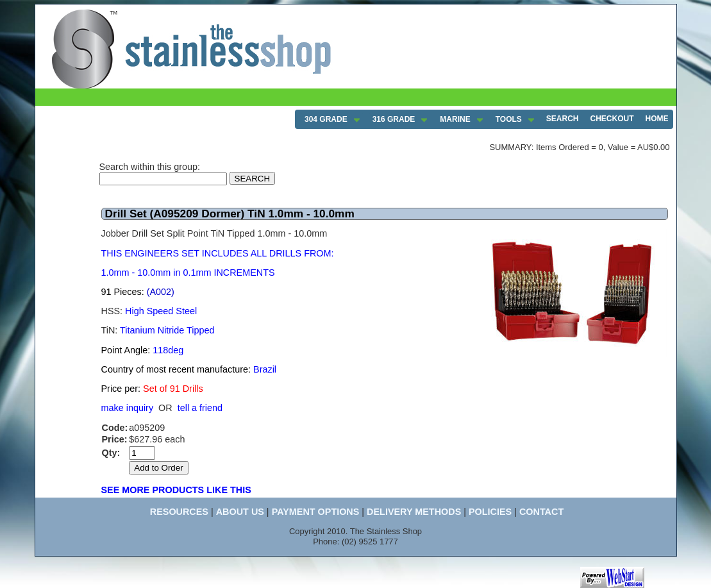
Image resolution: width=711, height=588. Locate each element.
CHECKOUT (612, 119)
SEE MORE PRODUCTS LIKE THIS (176, 490)
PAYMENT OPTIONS (316, 512)
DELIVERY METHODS (414, 512)
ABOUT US (240, 512)
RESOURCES (179, 512)
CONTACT (541, 512)
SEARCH (563, 119)
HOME (657, 119)
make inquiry (128, 408)
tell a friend (200, 408)
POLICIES (490, 512)
